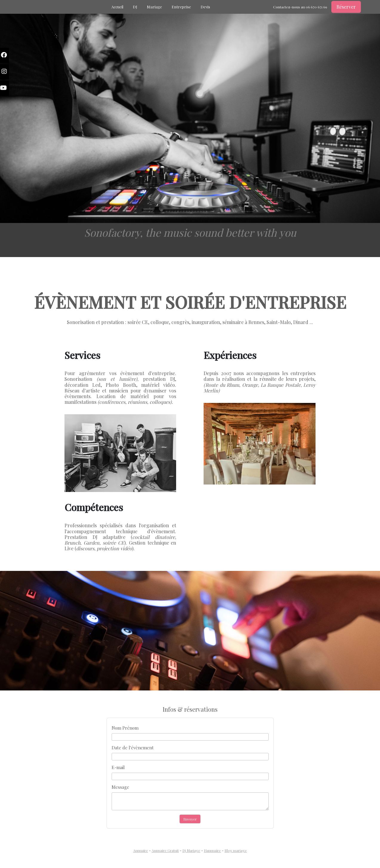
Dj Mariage (191, 850)
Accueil (117, 7)
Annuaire (141, 850)
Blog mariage (236, 850)
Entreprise (181, 7)
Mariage (154, 7)
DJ (135, 7)
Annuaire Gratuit (165, 850)
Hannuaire (212, 850)
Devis (205, 7)
